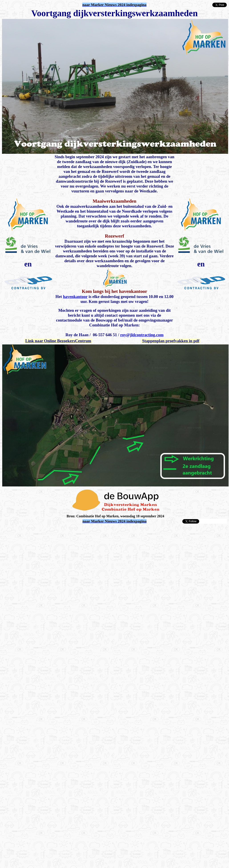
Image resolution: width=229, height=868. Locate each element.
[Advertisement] (42, 566)
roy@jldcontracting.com (142, 335)
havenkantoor (75, 297)
